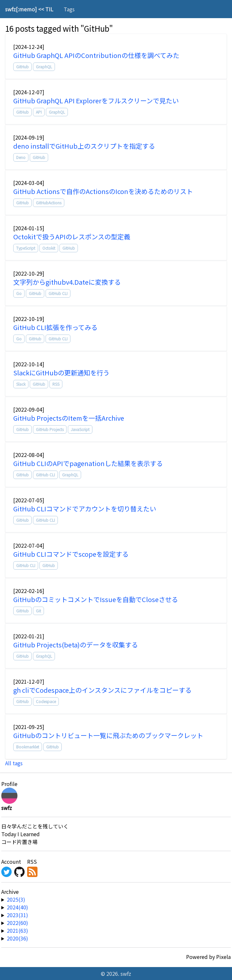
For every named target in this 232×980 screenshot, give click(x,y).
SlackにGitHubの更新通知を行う (61, 373)
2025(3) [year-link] (16, 899)
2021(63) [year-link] (17, 930)
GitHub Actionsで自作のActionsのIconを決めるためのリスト (103, 191)
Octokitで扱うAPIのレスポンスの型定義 (72, 237)
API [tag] (39, 112)
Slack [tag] (21, 384)
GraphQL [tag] (44, 67)
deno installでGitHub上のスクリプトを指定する (84, 146)
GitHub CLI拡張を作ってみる (55, 327)
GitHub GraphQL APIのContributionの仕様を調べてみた (96, 55)
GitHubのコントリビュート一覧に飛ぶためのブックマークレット (108, 735)
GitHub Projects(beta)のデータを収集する (76, 645)
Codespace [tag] (46, 701)
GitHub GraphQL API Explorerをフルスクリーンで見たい (96, 101)
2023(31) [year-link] (17, 915)
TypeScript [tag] (26, 248)
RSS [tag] (56, 384)
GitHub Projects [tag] (50, 429)
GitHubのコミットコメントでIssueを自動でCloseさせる (96, 599)
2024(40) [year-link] (17, 907)
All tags (14, 763)
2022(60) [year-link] (17, 923)
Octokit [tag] (49, 248)
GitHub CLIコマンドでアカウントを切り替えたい (85, 509)
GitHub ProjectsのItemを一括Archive (69, 418)
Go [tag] (19, 293)
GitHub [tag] (22, 67)
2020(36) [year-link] (17, 938)
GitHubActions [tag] (49, 203)
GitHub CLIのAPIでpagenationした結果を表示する (88, 463)
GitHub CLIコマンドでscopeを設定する (71, 554)
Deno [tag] (21, 157)
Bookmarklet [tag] (28, 747)
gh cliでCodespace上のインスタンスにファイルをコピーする (102, 690)
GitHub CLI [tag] (58, 293)
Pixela (223, 957)
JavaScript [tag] (80, 429)
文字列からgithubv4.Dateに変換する (67, 282)
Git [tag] (38, 611)
